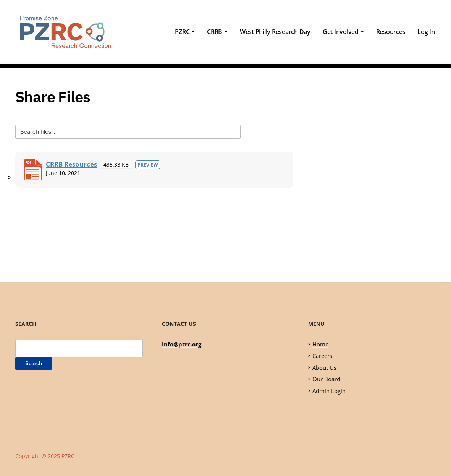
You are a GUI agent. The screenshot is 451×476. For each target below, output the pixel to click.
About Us (324, 368)
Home (320, 344)
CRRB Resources (71, 164)
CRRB (215, 32)
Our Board (326, 379)
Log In (426, 32)
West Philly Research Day (275, 32)
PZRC (182, 32)
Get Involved (341, 32)
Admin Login (329, 391)
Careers (322, 356)
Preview (148, 165)
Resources (391, 32)
